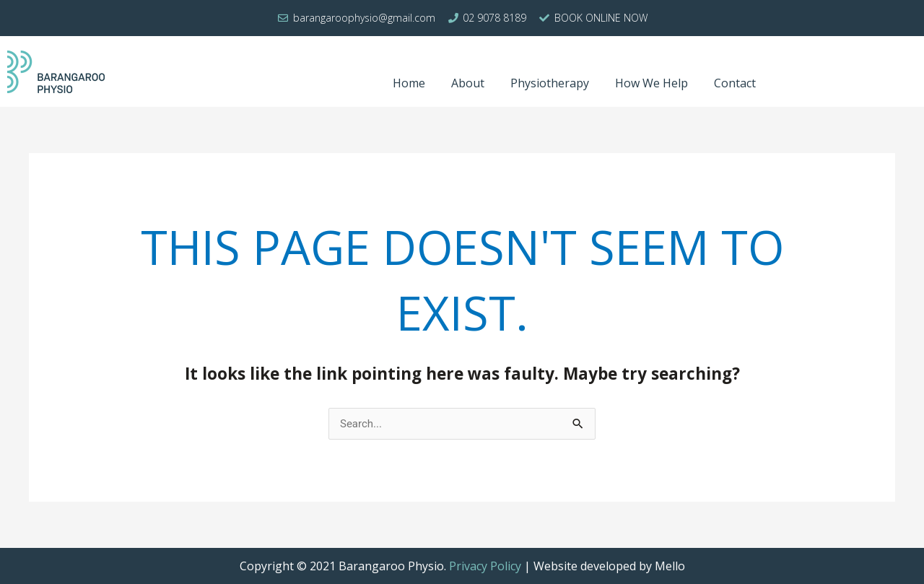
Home (409, 83)
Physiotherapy (550, 83)
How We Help (651, 83)
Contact (735, 83)
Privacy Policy (485, 566)
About (468, 83)
